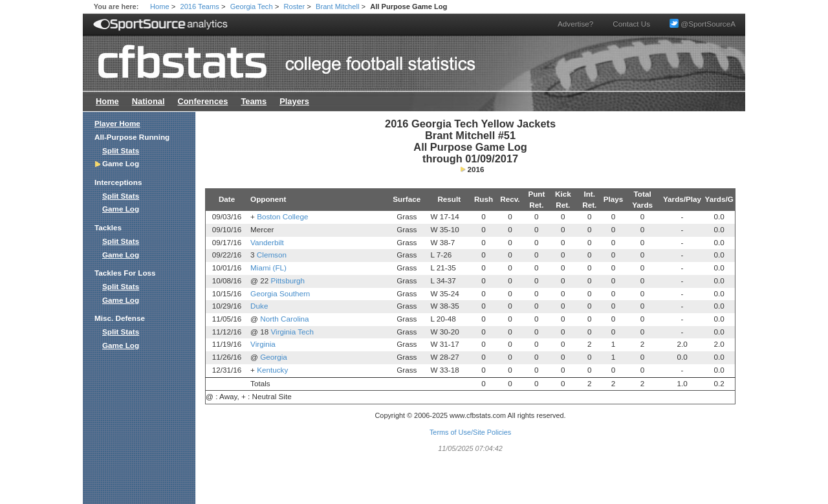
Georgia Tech (252, 6)
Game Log (121, 209)
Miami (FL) (268, 268)
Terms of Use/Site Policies (470, 432)
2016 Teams (200, 6)
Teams (254, 101)
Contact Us (631, 24)
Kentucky (272, 370)
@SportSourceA (703, 24)
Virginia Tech (292, 332)
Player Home (117, 123)
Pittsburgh (288, 280)
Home (160, 6)
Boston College (282, 216)
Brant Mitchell (337, 6)
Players (294, 101)
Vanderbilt (267, 242)
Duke (259, 306)
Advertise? (575, 24)
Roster (294, 6)
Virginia (263, 344)
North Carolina (284, 319)
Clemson (272, 255)
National (148, 101)
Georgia (274, 357)
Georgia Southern (280, 293)
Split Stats (121, 150)
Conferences (202, 101)
